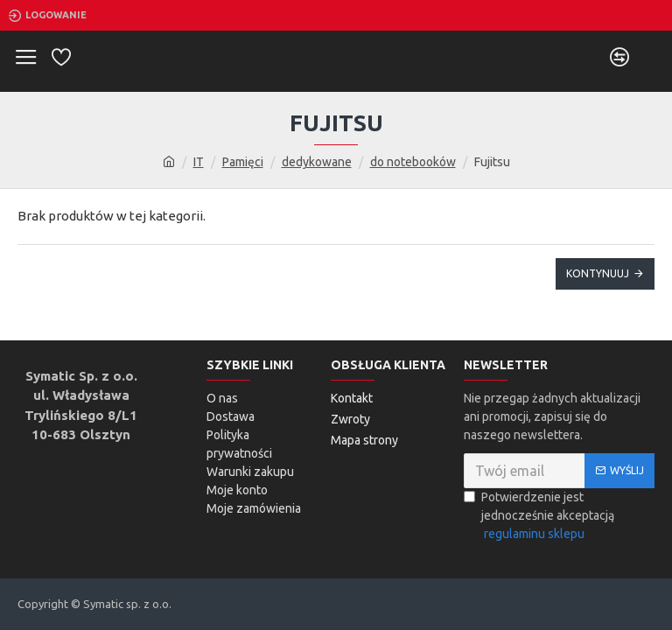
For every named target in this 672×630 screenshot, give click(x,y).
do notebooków (413, 162)
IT (199, 162)
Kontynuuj (598, 273)
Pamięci (243, 162)
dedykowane (317, 162)
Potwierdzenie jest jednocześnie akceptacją (539, 517)
